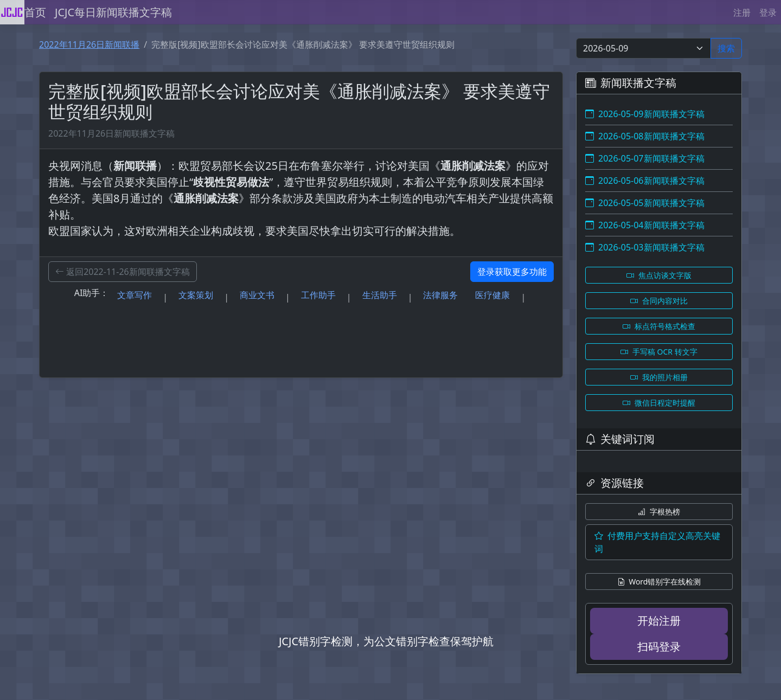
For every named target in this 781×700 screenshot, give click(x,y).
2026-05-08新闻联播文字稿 (645, 136)
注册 (742, 12)
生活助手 (380, 295)
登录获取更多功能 (512, 272)
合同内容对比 (659, 301)
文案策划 (196, 295)
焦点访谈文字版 (659, 275)
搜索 (726, 48)
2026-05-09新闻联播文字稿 (645, 114)
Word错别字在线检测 (659, 582)
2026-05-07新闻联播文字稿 (645, 158)
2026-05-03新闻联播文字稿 (645, 247)
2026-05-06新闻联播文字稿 (645, 181)
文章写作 (135, 295)
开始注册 (659, 621)
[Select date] (644, 48)
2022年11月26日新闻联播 (89, 44)
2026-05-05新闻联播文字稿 (645, 203)
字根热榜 (659, 512)
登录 (768, 12)
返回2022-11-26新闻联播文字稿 (123, 272)
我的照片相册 (659, 377)
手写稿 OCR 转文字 (659, 352)
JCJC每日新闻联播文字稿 (113, 12)
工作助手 (318, 295)
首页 (35, 12)
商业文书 (257, 295)
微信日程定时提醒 (659, 403)
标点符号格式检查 (659, 326)
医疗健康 (492, 295)
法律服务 (440, 295)
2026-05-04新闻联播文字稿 (645, 225)
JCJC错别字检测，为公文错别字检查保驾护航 (386, 641)
